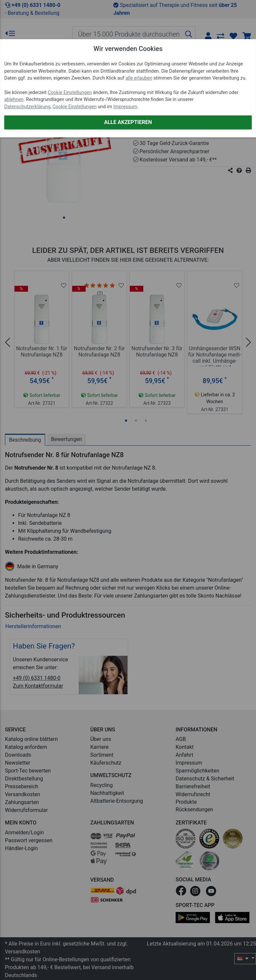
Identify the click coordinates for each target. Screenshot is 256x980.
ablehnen (14, 99)
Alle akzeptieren (128, 122)
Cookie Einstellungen (70, 93)
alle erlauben (139, 78)
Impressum (125, 107)
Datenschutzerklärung (27, 107)
